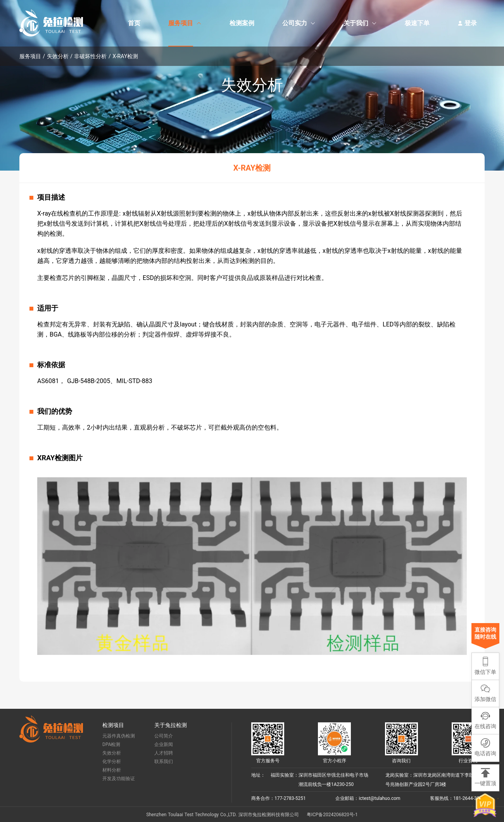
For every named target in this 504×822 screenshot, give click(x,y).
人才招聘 (164, 753)
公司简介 (164, 736)
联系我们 (164, 762)
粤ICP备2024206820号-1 (332, 815)
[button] (485, 721)
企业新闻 (164, 744)
